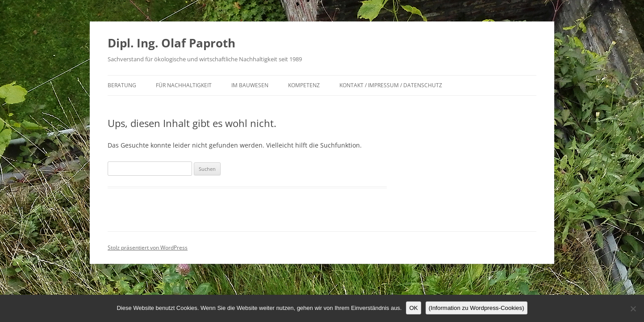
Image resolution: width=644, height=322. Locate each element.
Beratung (122, 85)
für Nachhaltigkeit (184, 85)
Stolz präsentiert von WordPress (148, 248)
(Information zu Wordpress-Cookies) (477, 308)
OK (413, 308)
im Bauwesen (250, 85)
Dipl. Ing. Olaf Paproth (171, 43)
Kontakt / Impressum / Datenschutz (391, 85)
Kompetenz (304, 85)
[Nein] (633, 309)
